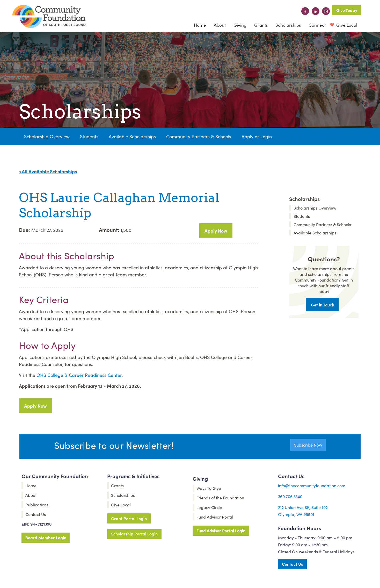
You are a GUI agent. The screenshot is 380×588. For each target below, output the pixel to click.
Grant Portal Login (129, 518)
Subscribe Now (308, 445)
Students (89, 136)
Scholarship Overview (47, 136)
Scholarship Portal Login (134, 534)
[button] (220, 25)
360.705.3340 (290, 496)
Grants (261, 25)
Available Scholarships (132, 136)
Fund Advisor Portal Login (221, 530)
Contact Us (292, 564)
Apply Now (216, 231)
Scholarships (288, 25)
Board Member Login (46, 537)
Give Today (347, 10)
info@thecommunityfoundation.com (312, 485)
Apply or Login (257, 136)
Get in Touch (323, 305)
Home (200, 25)
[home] (49, 16)
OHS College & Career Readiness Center (79, 375)
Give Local (346, 25)
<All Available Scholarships (48, 171)
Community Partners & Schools (199, 136)
